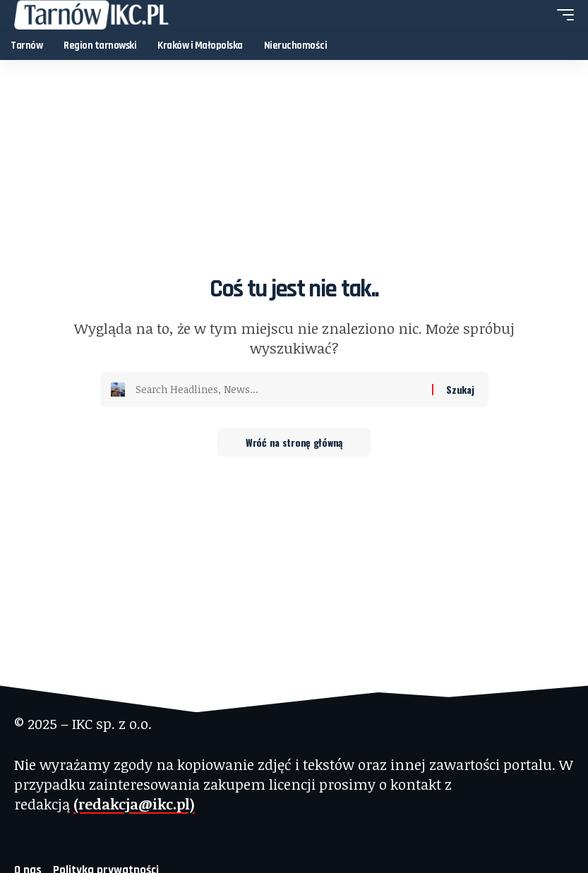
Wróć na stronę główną (294, 442)
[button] (562, 15)
